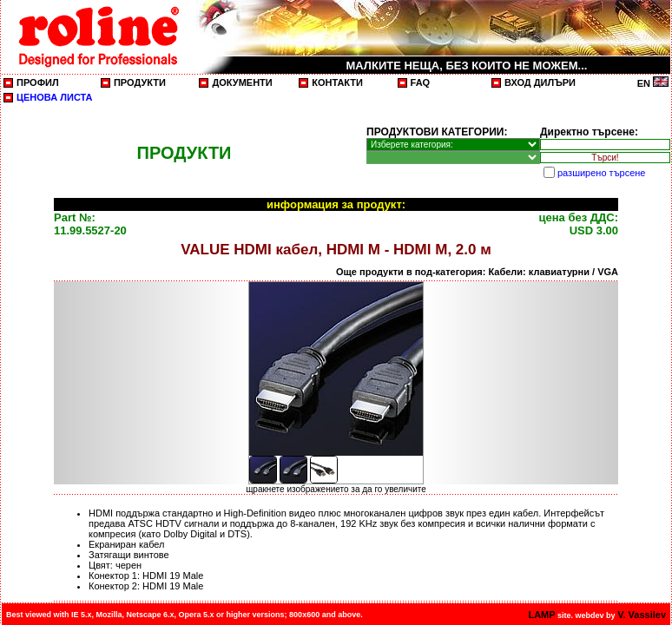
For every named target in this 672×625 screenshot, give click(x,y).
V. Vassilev (642, 615)
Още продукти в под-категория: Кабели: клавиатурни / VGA (477, 272)
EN (653, 83)
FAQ (421, 82)
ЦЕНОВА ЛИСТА (55, 97)
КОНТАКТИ (337, 82)
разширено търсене (601, 173)
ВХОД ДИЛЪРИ (540, 82)
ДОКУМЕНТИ (242, 82)
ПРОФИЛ (38, 82)
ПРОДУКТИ (140, 82)
